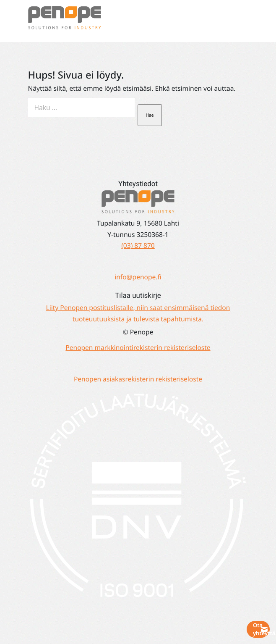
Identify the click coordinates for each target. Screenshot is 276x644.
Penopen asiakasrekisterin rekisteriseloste (138, 379)
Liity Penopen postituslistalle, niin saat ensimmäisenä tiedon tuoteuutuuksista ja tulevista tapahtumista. (138, 313)
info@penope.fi (138, 277)
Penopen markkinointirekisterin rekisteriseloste (138, 347)
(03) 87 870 (138, 245)
